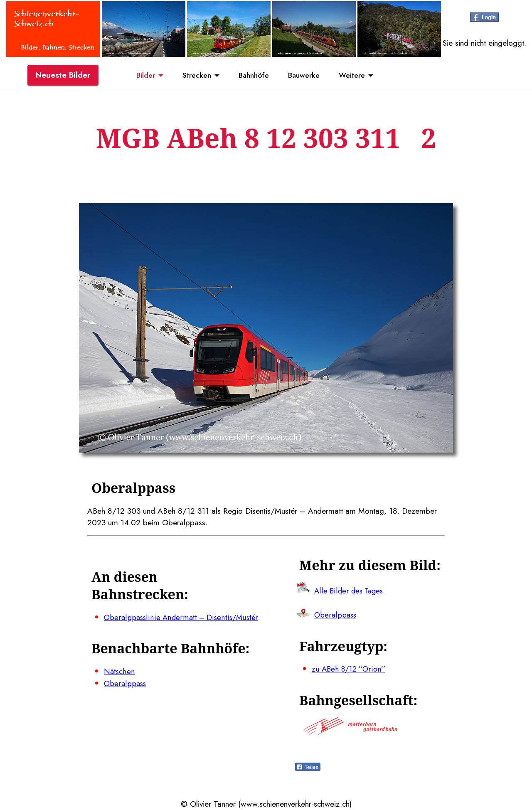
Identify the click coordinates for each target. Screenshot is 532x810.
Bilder (137, 76)
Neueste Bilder (63, 76)
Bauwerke (308, 76)
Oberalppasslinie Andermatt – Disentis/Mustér (182, 617)
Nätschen (119, 671)
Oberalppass (126, 683)
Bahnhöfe (253, 76)
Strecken (192, 76)
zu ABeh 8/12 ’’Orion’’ (350, 669)
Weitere (360, 76)
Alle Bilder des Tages (350, 591)
